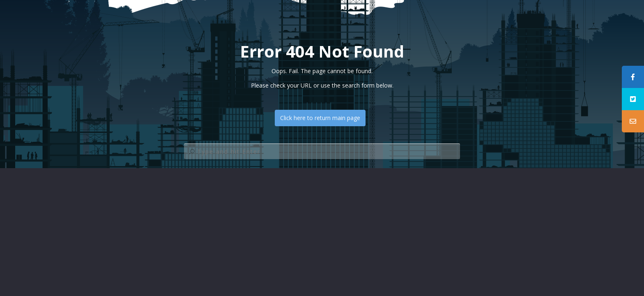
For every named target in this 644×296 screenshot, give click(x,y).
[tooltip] (633, 77)
